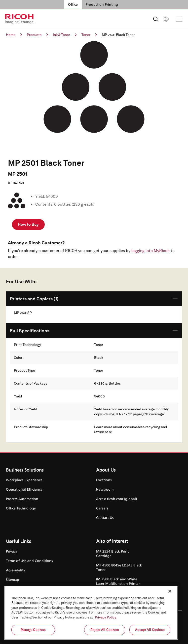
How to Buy (28, 224)
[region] (91, 613)
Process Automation (22, 499)
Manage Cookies (33, 630)
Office (73, 4)
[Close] (170, 591)
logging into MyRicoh (150, 251)
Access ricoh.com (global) (117, 499)
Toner (89, 35)
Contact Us (105, 518)
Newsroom (105, 489)
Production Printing (102, 4)
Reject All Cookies (105, 630)
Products (37, 35)
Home (14, 35)
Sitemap (13, 579)
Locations (104, 480)
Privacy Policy (106, 617)
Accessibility (16, 570)
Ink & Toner (65, 35)
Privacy (12, 551)
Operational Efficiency (24, 489)
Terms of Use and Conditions (29, 561)
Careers (102, 508)
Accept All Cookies (150, 630)
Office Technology (21, 508)
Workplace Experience (24, 480)
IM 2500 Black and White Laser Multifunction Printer (118, 581)
